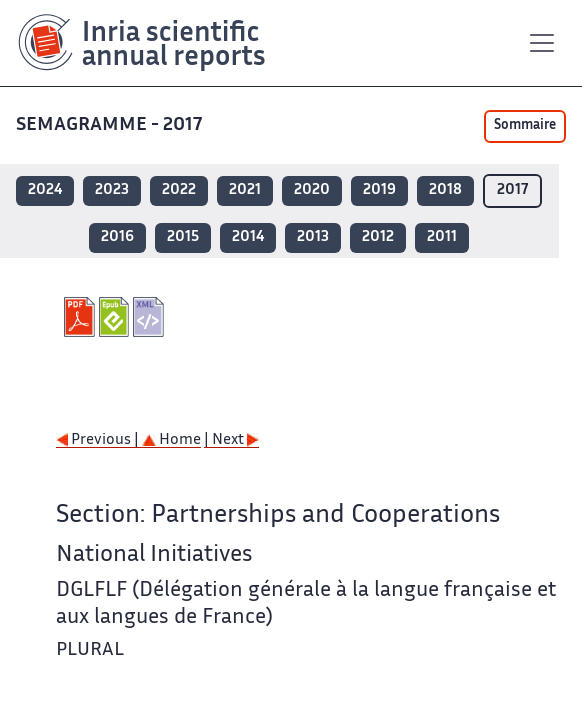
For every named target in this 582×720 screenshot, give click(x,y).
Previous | (99, 440)
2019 (379, 190)
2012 (378, 237)
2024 (45, 190)
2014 (248, 237)
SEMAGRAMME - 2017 (111, 125)
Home (171, 440)
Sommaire (525, 126)
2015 (183, 237)
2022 (179, 190)
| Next (231, 440)
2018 (445, 190)
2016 (117, 237)
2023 (112, 190)
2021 (245, 190)
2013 (313, 237)
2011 (442, 237)
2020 (312, 190)
